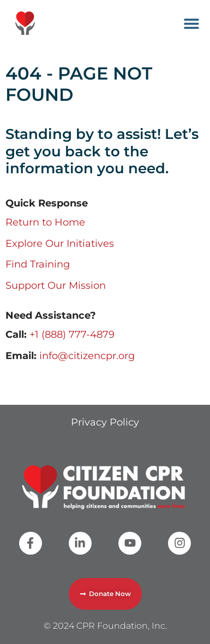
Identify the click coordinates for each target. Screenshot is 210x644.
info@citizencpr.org (87, 356)
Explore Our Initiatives (60, 244)
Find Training (38, 264)
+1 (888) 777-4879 (72, 335)
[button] (191, 23)
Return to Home (45, 222)
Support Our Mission (56, 285)
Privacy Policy (105, 422)
